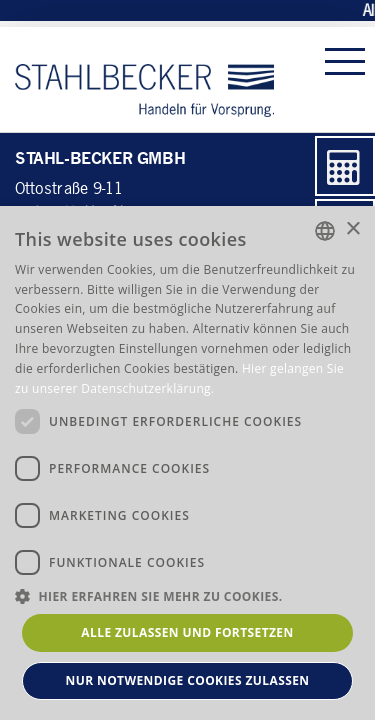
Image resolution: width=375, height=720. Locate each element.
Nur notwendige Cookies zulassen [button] (188, 680)
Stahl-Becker (144, 79)
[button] (187, 595)
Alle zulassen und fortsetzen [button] (187, 632)
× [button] (352, 229)
